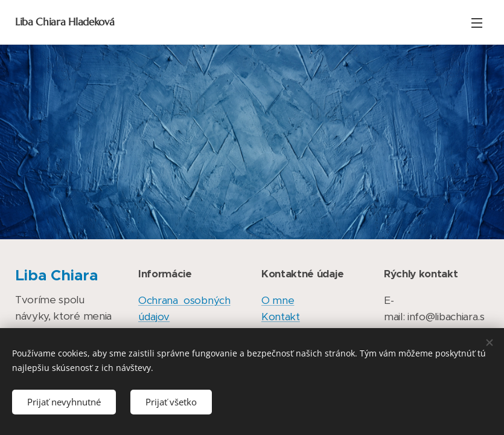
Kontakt (281, 317)
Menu (477, 23)
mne (283, 300)
